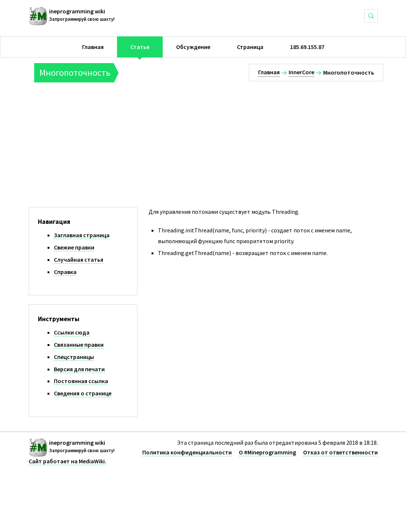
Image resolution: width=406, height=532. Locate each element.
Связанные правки (79, 345)
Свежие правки (74, 247)
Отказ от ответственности (340, 452)
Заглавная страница (82, 235)
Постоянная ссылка (81, 381)
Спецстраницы (74, 357)
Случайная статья (79, 260)
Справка (65, 272)
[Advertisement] (211, 138)
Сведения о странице (83, 393)
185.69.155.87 (307, 47)
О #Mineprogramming (267, 452)
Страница (250, 47)
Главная (93, 47)
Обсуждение (193, 47)
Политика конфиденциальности (187, 452)
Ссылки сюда (72, 332)
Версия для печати (79, 369)
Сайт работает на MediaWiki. (67, 461)
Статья (140, 47)
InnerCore (301, 72)
